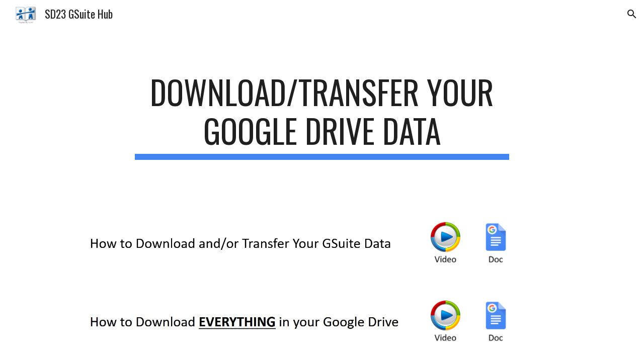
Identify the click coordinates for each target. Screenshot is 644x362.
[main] (322, 116)
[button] (632, 14)
